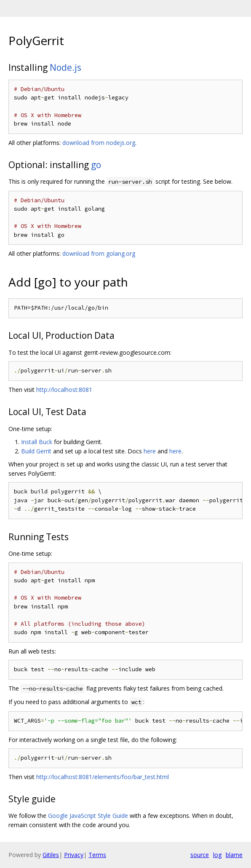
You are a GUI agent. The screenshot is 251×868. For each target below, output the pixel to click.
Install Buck (37, 442)
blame (234, 855)
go (96, 165)
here (150, 451)
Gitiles (51, 855)
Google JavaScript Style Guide (88, 816)
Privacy (74, 855)
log (217, 855)
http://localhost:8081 (64, 390)
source (200, 855)
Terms (97, 855)
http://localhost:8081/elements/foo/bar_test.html (103, 777)
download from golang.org (99, 253)
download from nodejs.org (99, 143)
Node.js (65, 67)
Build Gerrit (36, 451)
